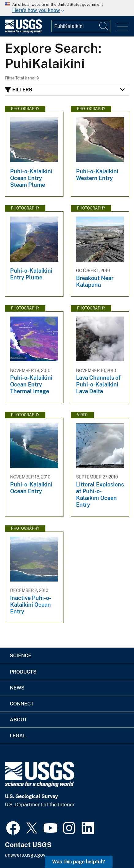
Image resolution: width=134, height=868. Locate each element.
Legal (18, 736)
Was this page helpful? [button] (79, 862)
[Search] (104, 26)
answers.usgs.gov (25, 855)
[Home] (23, 31)
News (17, 688)
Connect (22, 704)
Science (21, 656)
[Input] (81, 26)
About (18, 720)
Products (23, 672)
